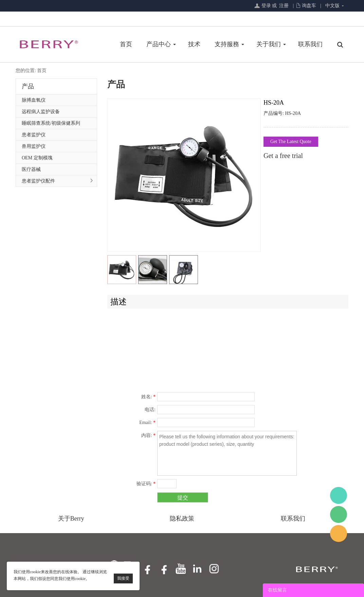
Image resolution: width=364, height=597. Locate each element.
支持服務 (227, 44)
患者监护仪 (34, 135)
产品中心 (159, 44)
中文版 (332, 6)
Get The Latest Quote (291, 142)
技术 (194, 44)
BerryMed (339, 495)
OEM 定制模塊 (37, 158)
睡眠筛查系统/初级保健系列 (51, 123)
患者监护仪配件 (38, 181)
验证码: (146, 484)
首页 (126, 44)
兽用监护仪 (34, 146)
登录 (266, 6)
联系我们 (310, 44)
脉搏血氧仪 (34, 100)
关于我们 (269, 44)
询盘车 (309, 6)
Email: (147, 423)
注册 (284, 6)
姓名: (148, 397)
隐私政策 (182, 519)
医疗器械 (31, 169)
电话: (150, 410)
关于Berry (71, 519)
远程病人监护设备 (41, 112)
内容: (148, 435)
